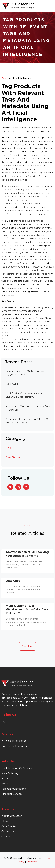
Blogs (5, 821)
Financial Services (12, 794)
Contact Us (8, 832)
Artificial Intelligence (20, 78)
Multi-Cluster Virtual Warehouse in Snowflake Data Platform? (27, 609)
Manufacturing (10, 773)
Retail (5, 784)
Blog (8, 448)
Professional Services (14, 746)
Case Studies (13, 457)
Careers (6, 837)
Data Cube (13, 581)
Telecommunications (14, 789)
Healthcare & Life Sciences (17, 768)
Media (5, 779)
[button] (50, 6)
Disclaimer (32, 862)
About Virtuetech (12, 816)
